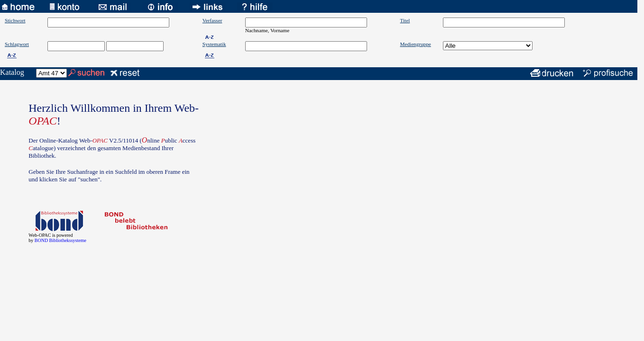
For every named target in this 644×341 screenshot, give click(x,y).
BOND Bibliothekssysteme (60, 240)
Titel (405, 20)
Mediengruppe (416, 44)
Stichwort (15, 20)
